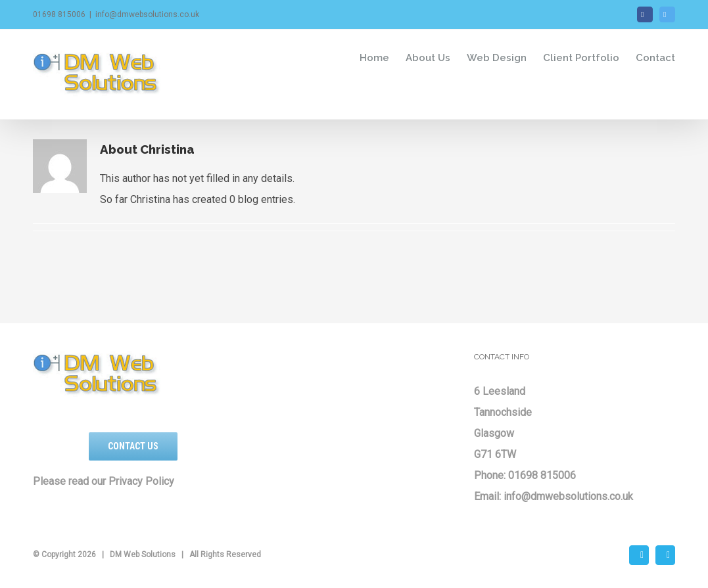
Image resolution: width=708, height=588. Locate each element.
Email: (489, 496)
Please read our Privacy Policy (104, 481)
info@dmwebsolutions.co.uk (147, 14)
